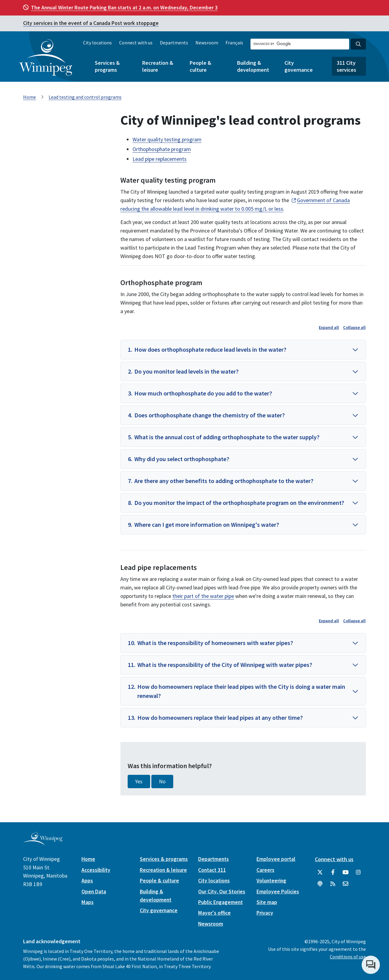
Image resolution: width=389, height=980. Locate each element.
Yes (139, 782)
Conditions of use (348, 957)
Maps (88, 902)
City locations (97, 43)
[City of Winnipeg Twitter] (320, 872)
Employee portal (276, 859)
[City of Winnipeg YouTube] (346, 872)
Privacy (265, 913)
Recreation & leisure (158, 66)
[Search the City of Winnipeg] (300, 44)
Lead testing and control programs (85, 97)
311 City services (346, 66)
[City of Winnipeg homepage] (43, 843)
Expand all (329, 327)
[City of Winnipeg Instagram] (358, 872)
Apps (87, 881)
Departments (174, 43)
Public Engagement (220, 902)
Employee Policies (278, 892)
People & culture (200, 66)
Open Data (94, 892)
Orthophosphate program (162, 149)
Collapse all (354, 327)
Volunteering (271, 881)
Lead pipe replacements (160, 159)
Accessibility (96, 870)
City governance (299, 66)
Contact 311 (212, 870)
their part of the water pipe (203, 596)
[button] (243, 350)
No (162, 782)
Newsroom (207, 43)
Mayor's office (214, 913)
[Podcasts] (320, 884)
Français (234, 43)
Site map (267, 902)
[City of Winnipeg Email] (346, 884)
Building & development (253, 66)
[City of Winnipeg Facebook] (333, 872)
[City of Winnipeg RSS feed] (333, 884)
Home (29, 97)
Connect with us (136, 43)
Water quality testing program (167, 139)
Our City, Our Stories (222, 892)
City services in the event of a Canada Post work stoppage (91, 23)
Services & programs (107, 66)
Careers (265, 870)
